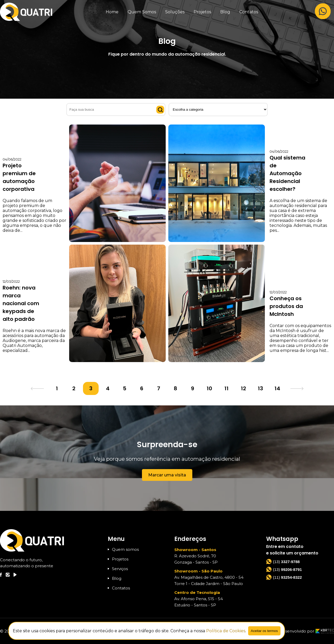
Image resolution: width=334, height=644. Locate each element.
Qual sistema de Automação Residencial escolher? (287, 173)
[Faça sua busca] (116, 110)
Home (112, 12)
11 (226, 388)
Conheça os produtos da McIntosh (286, 306)
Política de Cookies (226, 631)
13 (260, 388)
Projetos (202, 12)
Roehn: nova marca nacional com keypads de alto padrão (21, 303)
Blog (225, 12)
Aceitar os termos (264, 631)
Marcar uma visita (167, 475)
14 (277, 388)
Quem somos (123, 549)
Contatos (249, 12)
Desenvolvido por (307, 631)
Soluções (175, 12)
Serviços (118, 569)
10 (209, 388)
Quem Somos (142, 12)
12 (243, 388)
